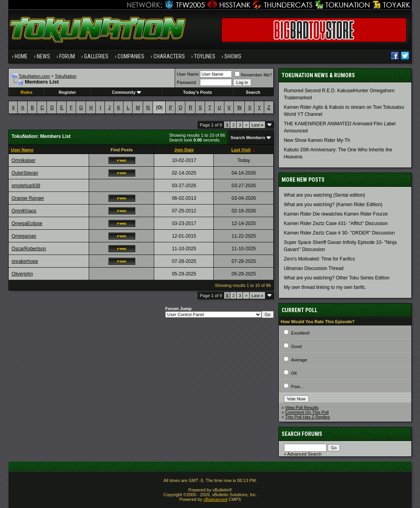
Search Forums (302, 434)
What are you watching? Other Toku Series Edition (337, 278)
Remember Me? (253, 75)
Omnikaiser (23, 160)
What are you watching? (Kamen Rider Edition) (333, 205)
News (43, 56)
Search (253, 92)
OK (294, 373)
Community (126, 92)
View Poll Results (302, 408)
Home (21, 56)
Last (258, 125)
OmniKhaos (24, 211)
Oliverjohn (22, 274)
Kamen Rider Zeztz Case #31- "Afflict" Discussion (336, 223)
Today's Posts (197, 92)
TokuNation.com (35, 76)
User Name (188, 74)
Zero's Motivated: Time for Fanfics (319, 259)
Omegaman (24, 236)
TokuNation (66, 76)
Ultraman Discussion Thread (314, 268)
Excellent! (301, 333)
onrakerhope (25, 261)
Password (186, 82)
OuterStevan (25, 173)
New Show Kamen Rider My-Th (317, 140)
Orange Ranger (28, 198)
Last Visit (241, 150)
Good (296, 346)
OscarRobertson (29, 249)
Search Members (248, 138)
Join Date (184, 150)
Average (299, 360)
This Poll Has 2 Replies (308, 417)
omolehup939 (26, 186)
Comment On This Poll (307, 412)
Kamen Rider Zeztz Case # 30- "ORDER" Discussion (339, 233)
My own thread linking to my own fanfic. (325, 287)
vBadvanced (216, 499)
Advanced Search (304, 454)
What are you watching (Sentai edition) (325, 195)
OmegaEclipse (27, 223)
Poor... (297, 387)
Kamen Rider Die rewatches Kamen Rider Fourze (336, 214)
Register (67, 92)
